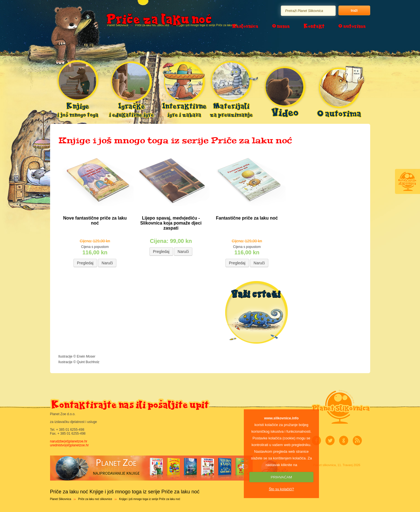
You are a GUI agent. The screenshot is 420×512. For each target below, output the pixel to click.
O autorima (352, 26)
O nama (281, 26)
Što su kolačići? (281, 489)
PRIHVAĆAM (281, 477)
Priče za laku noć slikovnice (95, 499)
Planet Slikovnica (61, 499)
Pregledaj (85, 263)
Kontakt (314, 26)
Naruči (107, 263)
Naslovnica (245, 26)
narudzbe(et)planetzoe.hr (69, 441)
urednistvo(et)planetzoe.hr (69, 445)
